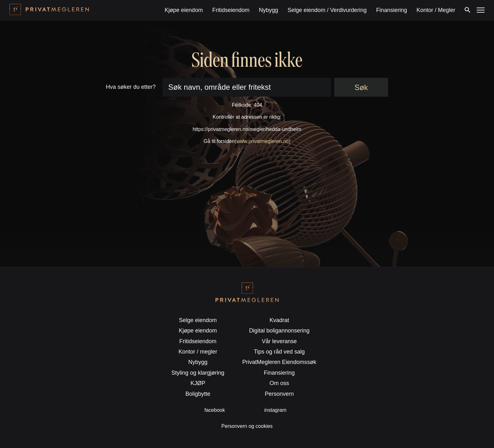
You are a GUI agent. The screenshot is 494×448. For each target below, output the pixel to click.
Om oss (279, 383)
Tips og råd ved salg (279, 352)
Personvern (279, 394)
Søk (361, 87)
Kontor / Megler (436, 10)
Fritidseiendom (231, 10)
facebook (215, 410)
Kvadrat (279, 320)
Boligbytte (198, 394)
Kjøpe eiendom (184, 10)
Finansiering (392, 10)
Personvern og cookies (247, 426)
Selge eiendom (198, 320)
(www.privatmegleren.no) (263, 141)
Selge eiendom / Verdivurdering (327, 10)
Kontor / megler (198, 352)
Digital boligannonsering (279, 331)
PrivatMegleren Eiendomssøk (279, 362)
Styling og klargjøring (198, 373)
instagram (275, 410)
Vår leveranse (279, 341)
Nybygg (269, 10)
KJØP (198, 383)
